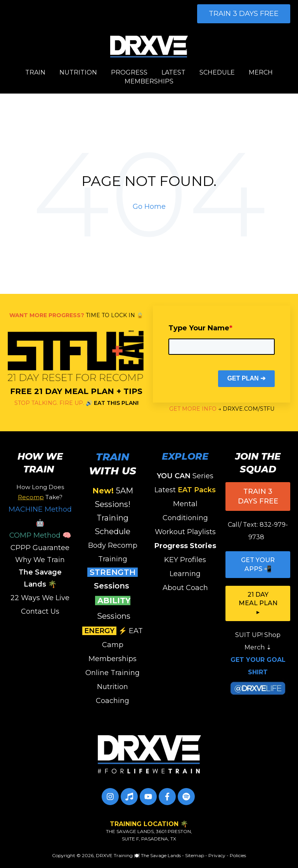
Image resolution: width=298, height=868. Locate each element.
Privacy (217, 855)
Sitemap (195, 855)
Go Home (149, 207)
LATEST (173, 72)
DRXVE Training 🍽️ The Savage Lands (138, 855)
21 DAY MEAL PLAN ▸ (258, 603)
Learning (185, 574)
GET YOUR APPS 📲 (258, 564)
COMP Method (35, 535)
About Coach (185, 588)
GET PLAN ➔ (246, 378)
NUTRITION (78, 72)
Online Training (113, 673)
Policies (238, 855)
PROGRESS (129, 72)
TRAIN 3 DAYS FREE (244, 14)
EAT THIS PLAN (115, 403)
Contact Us (40, 611)
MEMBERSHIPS (149, 81)
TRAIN (35, 72)
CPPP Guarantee (40, 548)
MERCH (261, 72)
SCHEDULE (217, 72)
